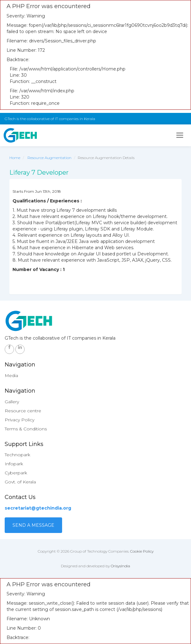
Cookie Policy (142, 551)
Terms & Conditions (26, 429)
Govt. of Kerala (20, 482)
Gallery (12, 402)
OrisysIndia (120, 566)
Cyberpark (16, 473)
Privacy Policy (20, 420)
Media (11, 375)
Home (15, 158)
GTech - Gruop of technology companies (20, 135)
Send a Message (33, 525)
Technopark (17, 455)
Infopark (14, 464)
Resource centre (23, 411)
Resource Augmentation (49, 158)
